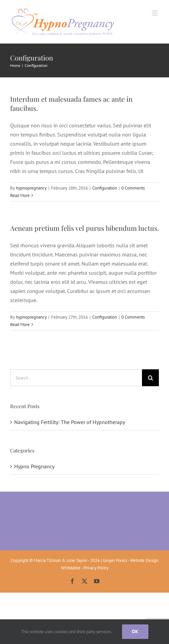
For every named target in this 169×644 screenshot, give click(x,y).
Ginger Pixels (115, 560)
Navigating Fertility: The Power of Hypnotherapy (70, 422)
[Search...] (76, 378)
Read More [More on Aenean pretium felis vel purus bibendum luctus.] (20, 325)
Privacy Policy (96, 568)
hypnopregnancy (31, 188)
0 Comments (133, 188)
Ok (135, 631)
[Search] (150, 378)
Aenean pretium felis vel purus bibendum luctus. (84, 228)
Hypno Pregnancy (34, 466)
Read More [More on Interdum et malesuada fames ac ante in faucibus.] (20, 195)
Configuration (105, 188)
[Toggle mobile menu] (155, 13)
